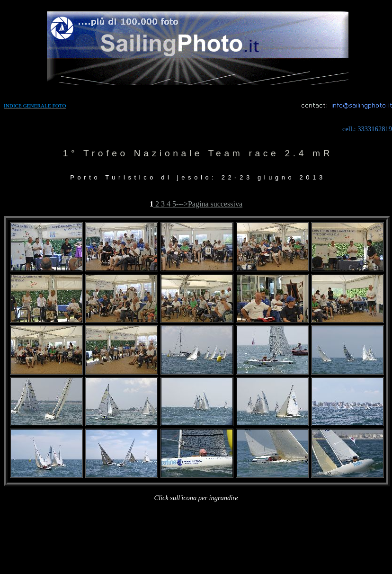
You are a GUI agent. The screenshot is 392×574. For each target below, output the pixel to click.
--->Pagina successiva (209, 204)
